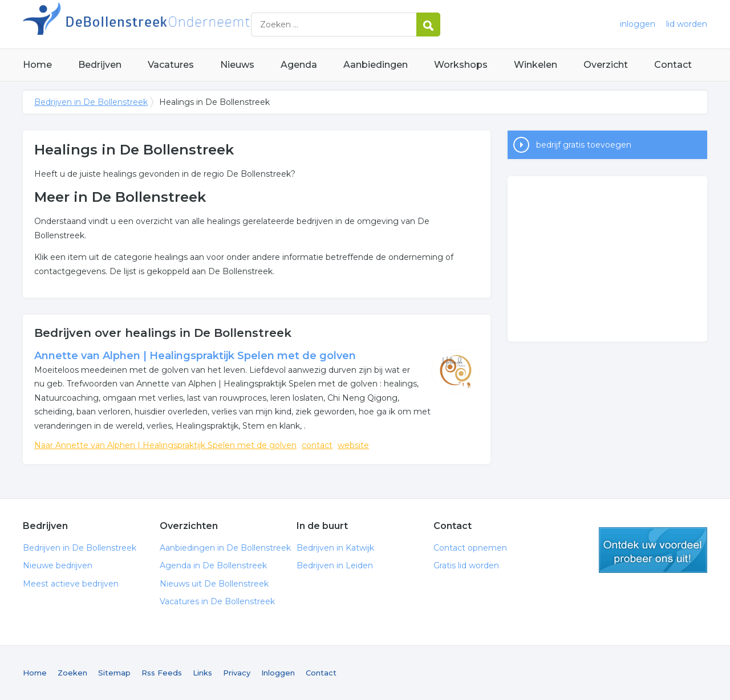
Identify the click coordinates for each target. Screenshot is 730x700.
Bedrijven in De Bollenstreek (165, 24)
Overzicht (606, 65)
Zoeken (72, 673)
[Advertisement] (607, 259)
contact (317, 445)
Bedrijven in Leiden (335, 565)
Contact (673, 65)
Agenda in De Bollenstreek (213, 565)
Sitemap (114, 673)
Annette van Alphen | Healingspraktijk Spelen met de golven (195, 356)
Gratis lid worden (466, 565)
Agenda (299, 65)
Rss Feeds (162, 673)
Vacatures (171, 65)
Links (202, 673)
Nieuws (237, 65)
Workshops (461, 65)
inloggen (638, 24)
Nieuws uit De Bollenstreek (214, 584)
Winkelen (536, 65)
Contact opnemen (470, 548)
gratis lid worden (653, 550)
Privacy (237, 673)
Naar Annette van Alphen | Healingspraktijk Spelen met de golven (165, 445)
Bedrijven (100, 65)
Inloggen (278, 673)
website (353, 445)
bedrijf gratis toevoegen (584, 145)
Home (37, 65)
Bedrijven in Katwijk (335, 548)
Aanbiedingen (376, 65)
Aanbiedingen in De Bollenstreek (225, 548)
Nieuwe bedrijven (58, 565)
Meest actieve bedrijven (71, 584)
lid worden (687, 24)
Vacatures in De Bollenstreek (217, 601)
